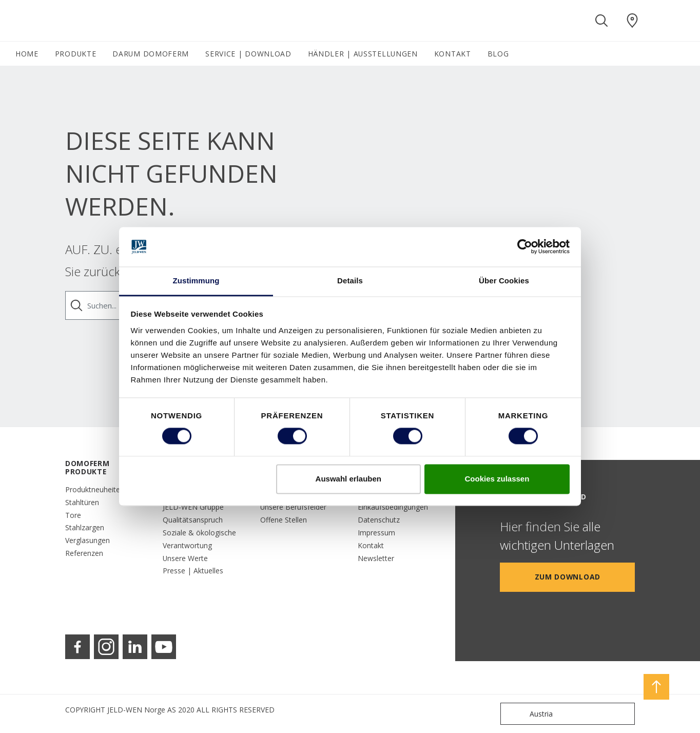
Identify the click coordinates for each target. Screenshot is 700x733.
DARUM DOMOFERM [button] (151, 54)
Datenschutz (379, 520)
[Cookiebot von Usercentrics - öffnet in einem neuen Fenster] (525, 247)
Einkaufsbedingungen (393, 507)
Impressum (376, 533)
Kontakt (371, 545)
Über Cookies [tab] (504, 281)
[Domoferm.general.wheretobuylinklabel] (632, 21)
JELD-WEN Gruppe (193, 507)
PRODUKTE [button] (76, 54)
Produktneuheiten (95, 489)
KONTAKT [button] (453, 54)
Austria (529, 714)
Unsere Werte (185, 558)
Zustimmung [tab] (196, 281)
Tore (73, 515)
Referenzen (84, 553)
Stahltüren (82, 502)
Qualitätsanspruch (193, 520)
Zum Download (568, 577)
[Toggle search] (601, 21)
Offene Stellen (284, 520)
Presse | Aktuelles (193, 571)
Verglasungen (87, 540)
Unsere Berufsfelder (293, 507)
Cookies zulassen (497, 479)
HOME (27, 54)
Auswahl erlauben (348, 479)
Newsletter (376, 558)
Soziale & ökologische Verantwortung (199, 539)
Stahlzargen (85, 527)
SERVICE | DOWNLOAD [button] (248, 54)
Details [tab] (350, 281)
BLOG (498, 54)
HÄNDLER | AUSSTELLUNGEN (363, 54)
